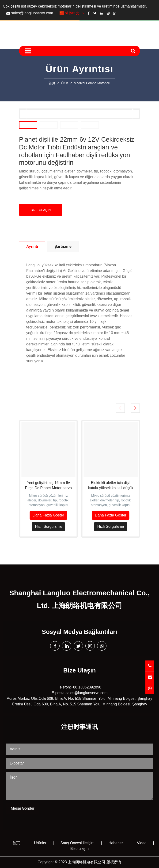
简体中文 (73, 13)
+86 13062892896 (86, 687)
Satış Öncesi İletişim (78, 843)
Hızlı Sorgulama (48, 526)
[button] (134, 114)
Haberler (116, 843)
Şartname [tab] (63, 246)
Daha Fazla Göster (48, 515)
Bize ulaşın (79, 849)
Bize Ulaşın (41, 210)
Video (142, 843)
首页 (16, 843)
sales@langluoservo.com (32, 13)
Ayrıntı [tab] (32, 246)
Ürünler (40, 843)
